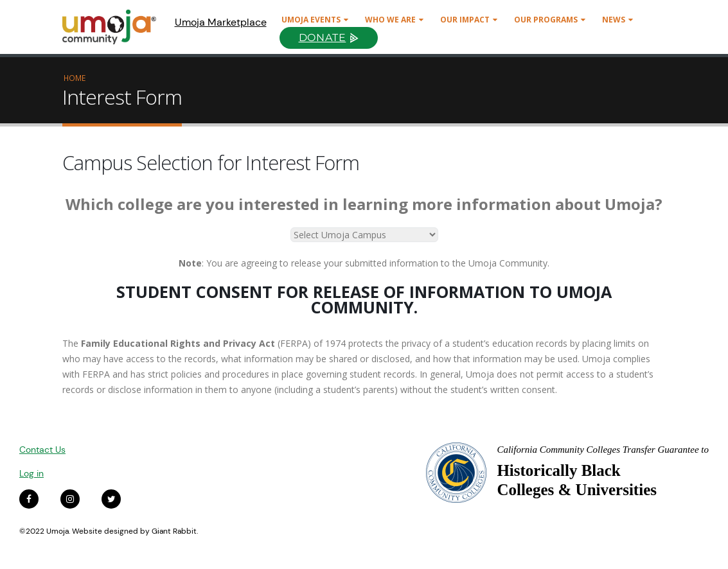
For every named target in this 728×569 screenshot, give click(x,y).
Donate (323, 38)
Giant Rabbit (174, 531)
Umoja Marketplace (221, 22)
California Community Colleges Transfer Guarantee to (603, 450)
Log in (31, 473)
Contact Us (42, 450)
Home (75, 78)
